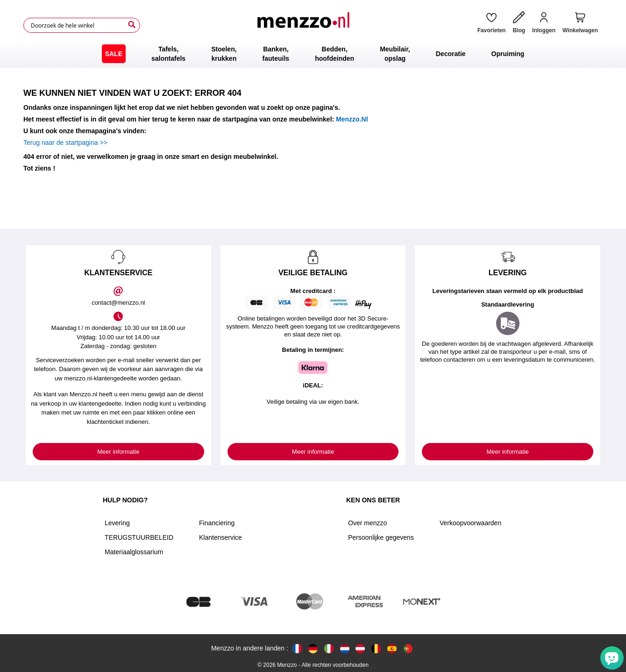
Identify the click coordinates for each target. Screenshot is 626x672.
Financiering (217, 523)
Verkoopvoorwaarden (470, 523)
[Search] (132, 25)
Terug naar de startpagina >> (65, 143)
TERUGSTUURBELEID (139, 537)
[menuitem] (114, 54)
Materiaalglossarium (134, 552)
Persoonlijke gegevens (381, 537)
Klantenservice (221, 537)
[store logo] (305, 25)
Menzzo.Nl (352, 119)
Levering (117, 523)
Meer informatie (118, 452)
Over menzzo (367, 523)
